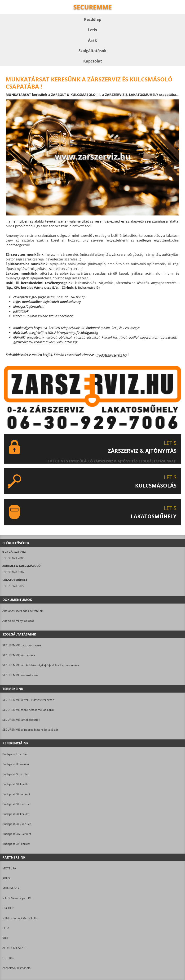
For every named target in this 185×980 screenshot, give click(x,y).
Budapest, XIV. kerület (17, 834)
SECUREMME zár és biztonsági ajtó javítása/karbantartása (41, 665)
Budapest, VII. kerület (16, 794)
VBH (5, 938)
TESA (6, 928)
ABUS (6, 878)
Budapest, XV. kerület (16, 844)
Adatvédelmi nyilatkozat (18, 621)
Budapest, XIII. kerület (17, 824)
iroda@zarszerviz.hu (112, 355)
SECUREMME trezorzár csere (22, 645)
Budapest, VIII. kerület (17, 804)
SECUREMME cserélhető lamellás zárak (28, 710)
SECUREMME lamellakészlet (21, 720)
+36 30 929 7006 (13, 558)
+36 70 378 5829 (13, 586)
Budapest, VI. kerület (16, 784)
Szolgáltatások (92, 51)
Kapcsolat (93, 61)
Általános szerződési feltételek (22, 611)
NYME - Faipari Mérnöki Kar (20, 918)
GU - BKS (8, 958)
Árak (92, 40)
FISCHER (8, 908)
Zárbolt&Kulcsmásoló (16, 968)
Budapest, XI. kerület (16, 814)
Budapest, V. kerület (15, 774)
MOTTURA (9, 868)
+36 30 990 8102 (13, 572)
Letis (92, 30)
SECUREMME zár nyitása (19, 655)
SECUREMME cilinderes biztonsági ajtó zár (30, 730)
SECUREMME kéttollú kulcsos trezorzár (28, 700)
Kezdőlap (93, 19)
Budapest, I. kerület (15, 754)
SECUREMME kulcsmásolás (20, 675)
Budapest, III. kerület (16, 764)
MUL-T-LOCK (11, 888)
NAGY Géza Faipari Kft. (17, 898)
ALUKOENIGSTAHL (15, 948)
